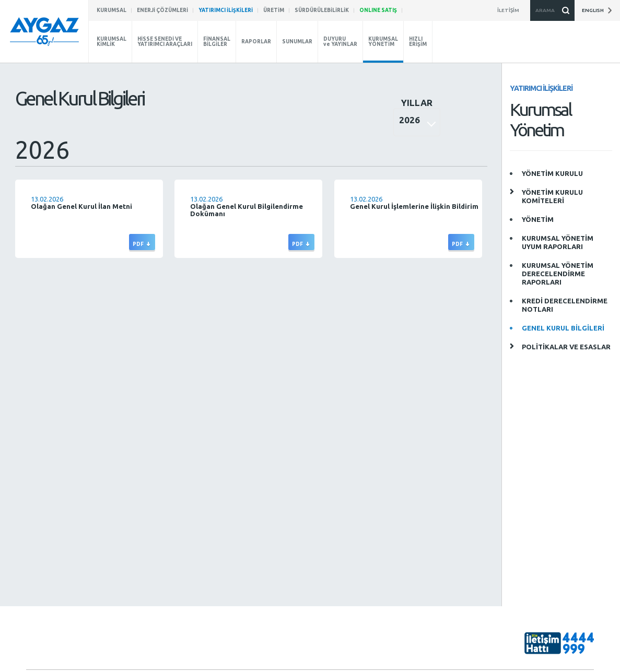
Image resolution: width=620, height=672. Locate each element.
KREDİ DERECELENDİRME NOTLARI (565, 305)
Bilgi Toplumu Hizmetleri (506, 668)
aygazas (535, 530)
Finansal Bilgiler (140, 566)
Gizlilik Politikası (571, 668)
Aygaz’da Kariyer (51, 546)
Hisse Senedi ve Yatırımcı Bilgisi (153, 550)
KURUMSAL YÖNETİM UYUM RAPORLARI (558, 242)
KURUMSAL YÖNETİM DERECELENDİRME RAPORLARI (558, 274)
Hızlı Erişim (133, 626)
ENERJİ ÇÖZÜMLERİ (327, 516)
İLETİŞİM (312, 571)
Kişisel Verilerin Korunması (427, 668)
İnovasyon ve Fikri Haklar (62, 558)
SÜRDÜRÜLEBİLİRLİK (237, 516)
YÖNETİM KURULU (552, 173)
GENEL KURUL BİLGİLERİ (563, 328)
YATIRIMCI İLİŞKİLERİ (147, 516)
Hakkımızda (43, 534)
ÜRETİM (311, 534)
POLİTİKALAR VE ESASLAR (566, 347)
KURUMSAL (42, 516)
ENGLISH (597, 10)
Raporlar (130, 578)
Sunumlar (131, 590)
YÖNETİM (538, 219)
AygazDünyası (545, 599)
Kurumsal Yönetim (144, 534)
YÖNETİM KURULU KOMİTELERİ (552, 196)
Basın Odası (43, 570)
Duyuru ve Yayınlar (144, 602)
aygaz (531, 565)
